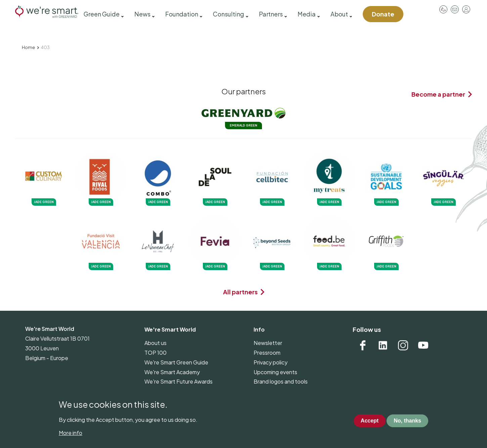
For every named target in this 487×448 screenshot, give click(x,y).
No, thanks (407, 425)
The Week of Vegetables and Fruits (188, 391)
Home (28, 47)
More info (71, 438)
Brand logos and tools (281, 381)
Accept (370, 425)
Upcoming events (275, 372)
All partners (240, 292)
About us (156, 343)
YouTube (423, 345)
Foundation (182, 14)
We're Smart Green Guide (176, 362)
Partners (271, 14)
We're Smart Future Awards (179, 381)
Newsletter (268, 343)
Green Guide (102, 14)
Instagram (403, 345)
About (339, 14)
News (142, 14)
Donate (383, 14)
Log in (466, 9)
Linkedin (383, 345)
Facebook (363, 345)
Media (307, 14)
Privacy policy (271, 362)
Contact (455, 9)
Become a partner (438, 94)
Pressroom (443, 9)
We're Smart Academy (172, 372)
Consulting (229, 14)
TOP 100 (156, 353)
